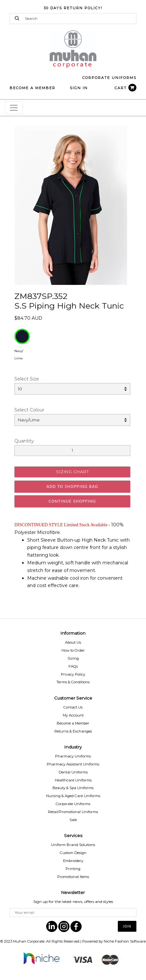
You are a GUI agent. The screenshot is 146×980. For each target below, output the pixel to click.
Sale (73, 820)
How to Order (73, 650)
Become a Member (73, 723)
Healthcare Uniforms (73, 780)
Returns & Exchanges (73, 731)
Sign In (79, 88)
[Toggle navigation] (14, 108)
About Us (73, 642)
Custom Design (73, 853)
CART (126, 88)
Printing (73, 869)
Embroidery (73, 861)
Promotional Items (73, 877)
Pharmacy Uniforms (73, 756)
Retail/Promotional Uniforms (73, 812)
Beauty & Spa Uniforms (73, 788)
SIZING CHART (73, 472)
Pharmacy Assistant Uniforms (73, 764)
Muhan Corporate (29, 941)
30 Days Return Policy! (73, 8)
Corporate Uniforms (73, 804)
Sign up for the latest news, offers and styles (73, 902)
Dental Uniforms (73, 772)
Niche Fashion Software (125, 941)
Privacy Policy (73, 674)
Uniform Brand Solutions (73, 845)
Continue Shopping (72, 501)
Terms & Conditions (73, 682)
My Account (73, 715)
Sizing (73, 658)
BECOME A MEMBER (32, 88)
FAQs (73, 666)
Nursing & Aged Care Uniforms (73, 796)
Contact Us (73, 707)
